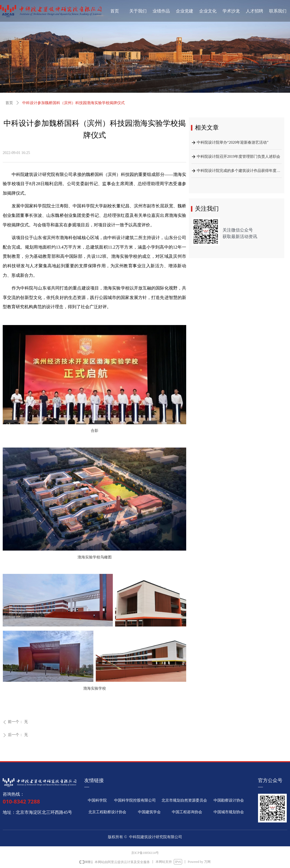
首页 (9, 103)
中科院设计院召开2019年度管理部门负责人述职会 (239, 158)
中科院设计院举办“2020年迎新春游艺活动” (233, 144)
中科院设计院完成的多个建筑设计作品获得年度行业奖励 (239, 172)
